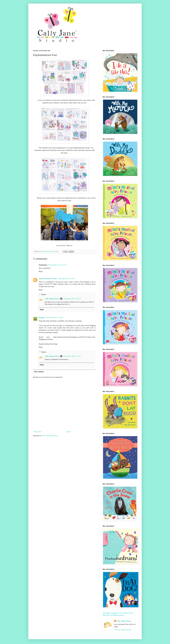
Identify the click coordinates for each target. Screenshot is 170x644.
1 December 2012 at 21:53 (72, 299)
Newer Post (37, 432)
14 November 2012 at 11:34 (57, 265)
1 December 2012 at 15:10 (66, 279)
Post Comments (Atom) (50, 436)
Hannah (42, 318)
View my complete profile (123, 630)
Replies (44, 295)
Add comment (39, 372)
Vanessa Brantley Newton (48, 279)
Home (69, 432)
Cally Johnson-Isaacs (52, 299)
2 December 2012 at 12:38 (54, 318)
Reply (41, 271)
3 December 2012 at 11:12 (72, 356)
